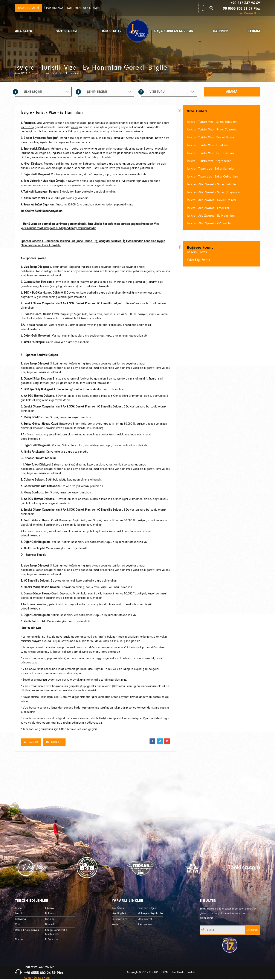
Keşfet (115, 924)
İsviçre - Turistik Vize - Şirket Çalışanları (213, 129)
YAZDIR (31, 742)
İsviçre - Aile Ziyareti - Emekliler (208, 208)
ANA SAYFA (24, 31)
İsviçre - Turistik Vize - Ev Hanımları (210, 153)
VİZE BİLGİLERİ (67, 31)
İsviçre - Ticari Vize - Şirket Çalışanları (212, 177)
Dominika (51, 924)
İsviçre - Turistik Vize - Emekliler (208, 145)
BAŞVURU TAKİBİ (29, 8)
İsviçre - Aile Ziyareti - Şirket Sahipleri (212, 184)
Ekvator (19, 939)
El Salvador (52, 939)
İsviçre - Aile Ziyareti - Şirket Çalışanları (213, 192)
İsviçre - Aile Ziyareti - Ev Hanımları (211, 216)
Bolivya (49, 913)
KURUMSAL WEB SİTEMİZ (83, 8)
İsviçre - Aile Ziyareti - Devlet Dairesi (211, 200)
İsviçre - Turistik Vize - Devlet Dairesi (211, 137)
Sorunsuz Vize (119, 919)
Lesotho (20, 913)
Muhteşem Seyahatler (150, 913)
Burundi (49, 919)
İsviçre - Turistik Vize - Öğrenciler (209, 161)
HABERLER (220, 31)
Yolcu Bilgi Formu (198, 260)
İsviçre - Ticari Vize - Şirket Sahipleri (211, 169)
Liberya (50, 908)
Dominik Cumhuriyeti (27, 930)
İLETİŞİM (254, 31)
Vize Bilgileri (119, 913)
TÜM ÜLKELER (112, 31)
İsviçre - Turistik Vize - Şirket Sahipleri (212, 122)
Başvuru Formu (197, 252)
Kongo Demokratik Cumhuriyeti (56, 932)
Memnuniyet (145, 919)
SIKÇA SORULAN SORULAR (173, 31)
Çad (18, 924)
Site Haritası (145, 924)
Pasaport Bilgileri (147, 908)
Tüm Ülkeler (119, 908)
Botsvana (21, 919)
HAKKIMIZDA (55, 8)
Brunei (19, 908)
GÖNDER (54, 742)
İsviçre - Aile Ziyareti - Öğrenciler (209, 223)
